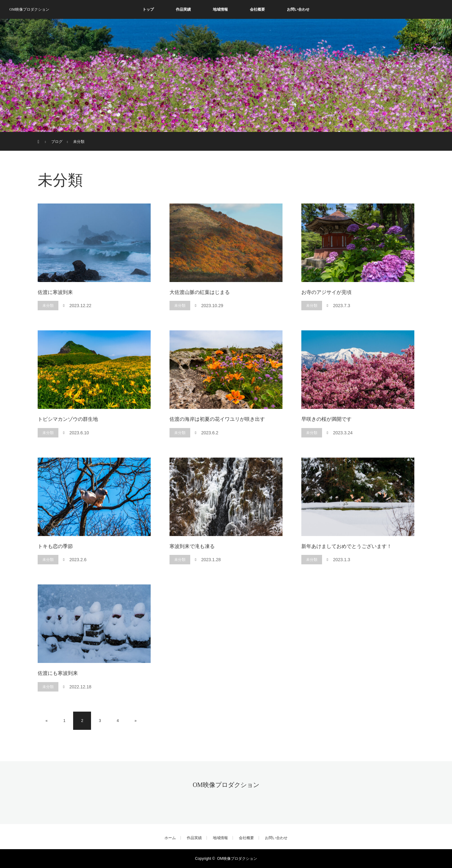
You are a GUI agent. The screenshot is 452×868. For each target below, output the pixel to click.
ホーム (170, 838)
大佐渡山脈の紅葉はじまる (200, 292)
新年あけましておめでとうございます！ (347, 546)
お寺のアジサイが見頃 (326, 292)
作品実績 (183, 9)
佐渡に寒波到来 (55, 292)
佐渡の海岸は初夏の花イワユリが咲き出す (217, 419)
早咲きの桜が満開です (326, 419)
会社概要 (257, 9)
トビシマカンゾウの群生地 (68, 419)
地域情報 (220, 9)
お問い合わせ (298, 9)
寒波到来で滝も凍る (192, 546)
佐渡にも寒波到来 (58, 673)
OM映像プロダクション (29, 9)
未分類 (48, 306)
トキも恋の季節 (55, 546)
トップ (148, 9)
